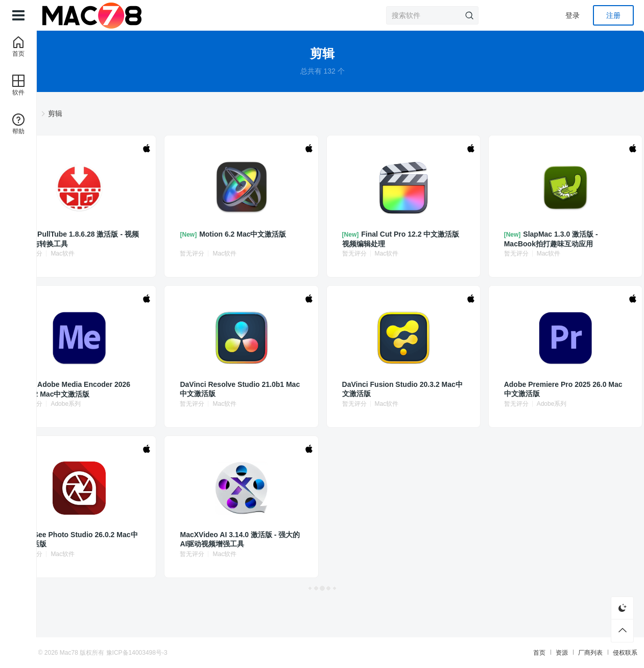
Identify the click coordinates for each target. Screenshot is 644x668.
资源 (483, 653)
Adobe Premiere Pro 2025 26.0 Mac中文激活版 (508, 389)
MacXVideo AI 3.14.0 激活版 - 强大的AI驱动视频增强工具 (282, 539)
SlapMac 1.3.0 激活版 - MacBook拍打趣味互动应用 (510, 239)
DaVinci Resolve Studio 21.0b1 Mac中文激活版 (281, 389)
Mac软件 (178, 254)
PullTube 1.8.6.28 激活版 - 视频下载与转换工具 (168, 239)
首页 (461, 653)
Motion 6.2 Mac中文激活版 (282, 239)
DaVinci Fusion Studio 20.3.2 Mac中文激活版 (393, 389)
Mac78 (148, 653)
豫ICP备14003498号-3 (216, 653)
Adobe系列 (181, 404)
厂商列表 (512, 653)
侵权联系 (546, 653)
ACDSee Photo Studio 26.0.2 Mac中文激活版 (167, 539)
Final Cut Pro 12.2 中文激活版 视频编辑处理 (394, 239)
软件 (145, 113)
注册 (613, 15)
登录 (573, 15)
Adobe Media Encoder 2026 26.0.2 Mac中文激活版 (168, 389)
